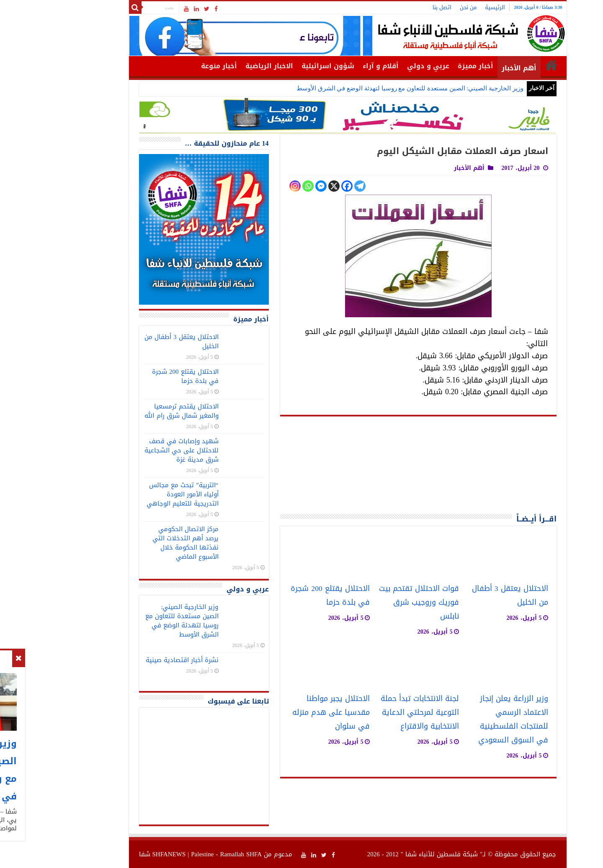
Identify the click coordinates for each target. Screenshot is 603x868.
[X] (288, 186)
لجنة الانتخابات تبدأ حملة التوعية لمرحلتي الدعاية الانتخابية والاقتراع (374, 713)
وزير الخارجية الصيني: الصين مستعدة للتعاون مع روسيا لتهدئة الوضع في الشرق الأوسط (364, 88)
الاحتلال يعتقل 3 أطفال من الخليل (135, 342)
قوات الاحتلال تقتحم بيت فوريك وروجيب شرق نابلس (373, 602)
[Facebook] (301, 186)
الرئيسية (449, 7)
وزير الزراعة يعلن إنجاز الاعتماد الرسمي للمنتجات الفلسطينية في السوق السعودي (467, 719)
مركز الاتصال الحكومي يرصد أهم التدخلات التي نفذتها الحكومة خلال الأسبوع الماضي (139, 543)
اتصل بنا (396, 7)
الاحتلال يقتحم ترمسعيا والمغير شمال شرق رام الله (135, 411)
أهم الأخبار (473, 68)
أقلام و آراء (335, 66)
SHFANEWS (123, 854)
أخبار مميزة (429, 66)
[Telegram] (314, 186)
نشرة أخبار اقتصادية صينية (136, 660)
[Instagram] (249, 186)
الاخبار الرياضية (223, 66)
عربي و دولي (382, 66)
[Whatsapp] (262, 186)
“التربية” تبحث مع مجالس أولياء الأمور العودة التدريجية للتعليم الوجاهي (137, 494)
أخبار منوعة (173, 66)
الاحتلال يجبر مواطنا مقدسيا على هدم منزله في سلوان (285, 713)
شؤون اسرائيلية (282, 66)
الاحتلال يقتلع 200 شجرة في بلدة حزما (284, 596)
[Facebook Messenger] (275, 186)
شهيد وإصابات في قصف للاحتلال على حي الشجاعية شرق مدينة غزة (135, 450)
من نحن (422, 7)
